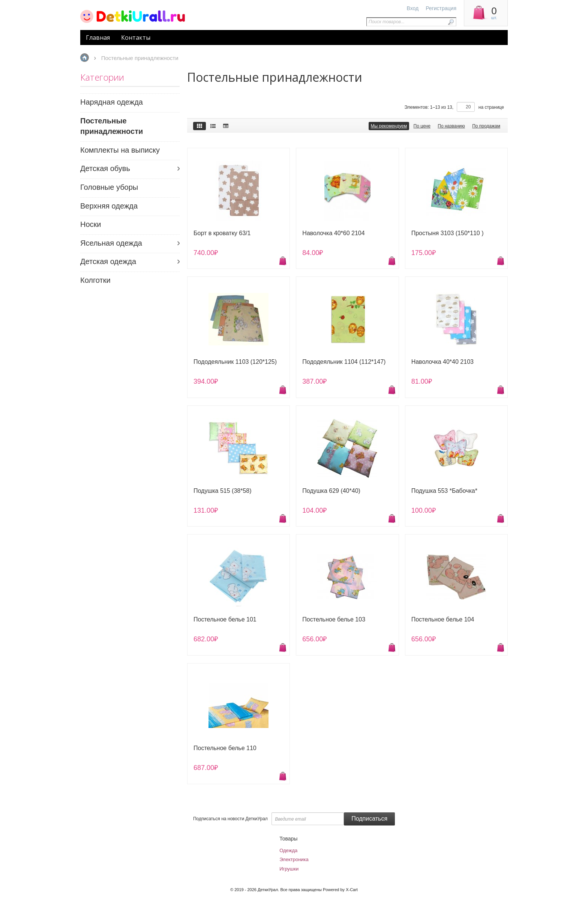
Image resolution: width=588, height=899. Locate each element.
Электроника (294, 859)
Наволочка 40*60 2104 (333, 233)
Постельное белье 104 (443, 619)
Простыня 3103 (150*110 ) (448, 233)
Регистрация (441, 8)
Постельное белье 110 (225, 748)
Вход (413, 8)
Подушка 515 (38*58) (223, 491)
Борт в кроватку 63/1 (222, 233)
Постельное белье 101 (225, 619)
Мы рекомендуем (389, 126)
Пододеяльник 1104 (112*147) (344, 362)
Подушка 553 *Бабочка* (444, 491)
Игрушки (289, 869)
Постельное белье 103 (334, 619)
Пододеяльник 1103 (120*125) (235, 362)
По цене (422, 126)
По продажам (486, 126)
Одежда (288, 850)
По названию (451, 126)
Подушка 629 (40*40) (331, 491)
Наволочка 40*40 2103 (442, 362)
